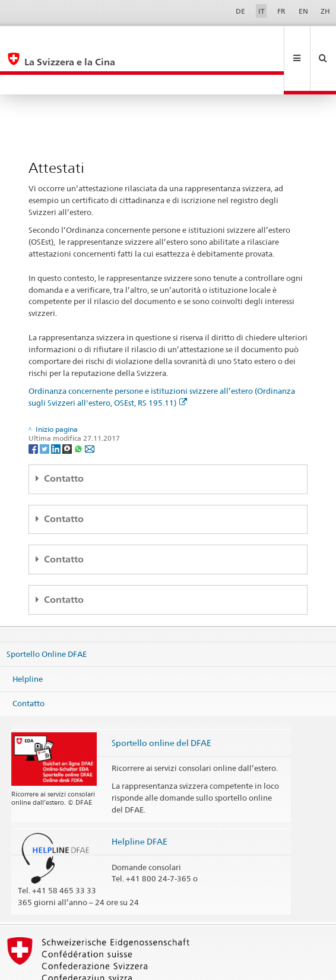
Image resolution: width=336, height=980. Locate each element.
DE (240, 11)
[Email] (90, 408)
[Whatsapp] (79, 408)
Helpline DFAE (140, 802)
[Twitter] (45, 408)
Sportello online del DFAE (161, 703)
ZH (325, 11)
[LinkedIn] (57, 408)
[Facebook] (34, 408)
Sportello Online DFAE (47, 614)
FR (281, 11)
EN (303, 11)
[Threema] (68, 408)
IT (261, 11)
